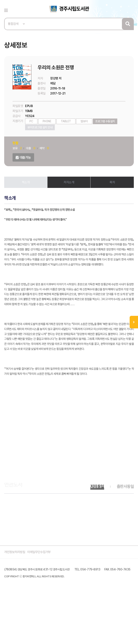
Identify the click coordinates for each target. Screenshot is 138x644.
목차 (112, 182)
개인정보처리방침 (15, 552)
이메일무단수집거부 (39, 552)
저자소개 (69, 182)
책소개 (26, 182)
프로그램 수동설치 (105, 121)
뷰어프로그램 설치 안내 (40, 127)
